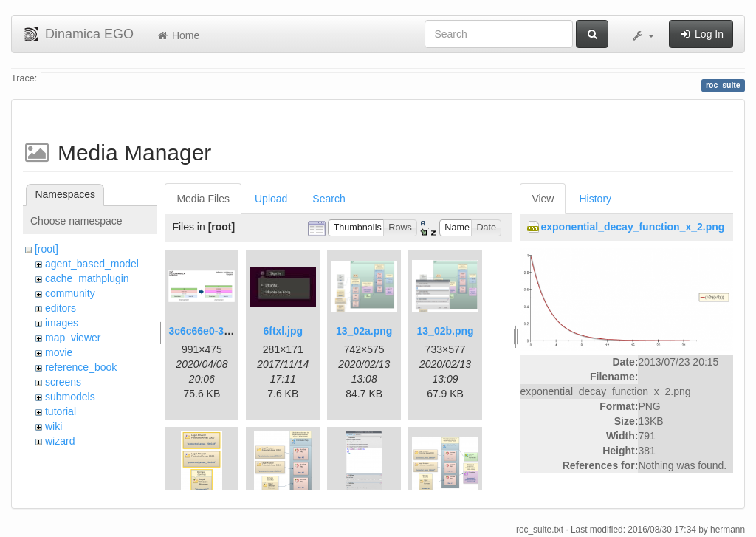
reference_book (81, 367)
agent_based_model (92, 264)
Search (329, 199)
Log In (701, 34)
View (543, 199)
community (70, 293)
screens (63, 382)
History (595, 199)
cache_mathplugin (87, 278)
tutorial (61, 411)
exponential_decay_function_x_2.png (632, 227)
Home (178, 35)
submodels (70, 397)
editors (61, 308)
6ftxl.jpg (283, 331)
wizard (60, 441)
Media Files (203, 199)
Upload (271, 199)
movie (59, 352)
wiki (54, 426)
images (62, 323)
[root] (47, 249)
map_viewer (73, 338)
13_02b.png (446, 331)
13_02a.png (364, 331)
